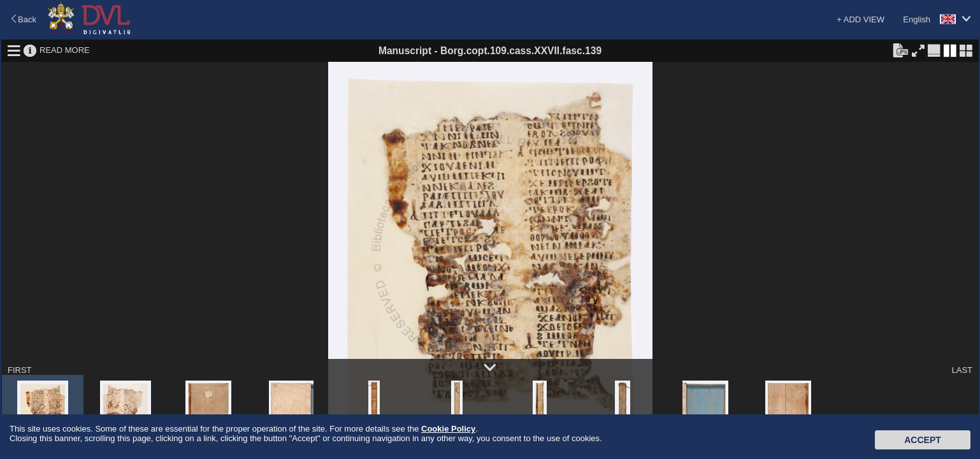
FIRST (20, 370)
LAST (962, 370)
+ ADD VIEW (861, 19)
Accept (923, 440)
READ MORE (65, 50)
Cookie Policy (448, 429)
